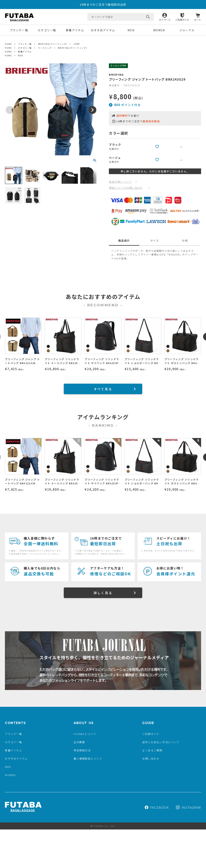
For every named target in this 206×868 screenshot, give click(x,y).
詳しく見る (103, 593)
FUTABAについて (85, 734)
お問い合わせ (151, 759)
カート (198, 19)
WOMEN (159, 30)
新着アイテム (75, 30)
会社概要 (79, 742)
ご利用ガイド (182, 19)
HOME (8, 44)
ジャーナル (187, 30)
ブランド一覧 (19, 30)
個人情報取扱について (88, 759)
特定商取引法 (82, 750)
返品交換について (120, 182)
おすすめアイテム (103, 30)
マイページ (165, 19)
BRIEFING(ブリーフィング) (53, 44)
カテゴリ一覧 (47, 30)
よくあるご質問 (152, 750)
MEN (131, 30)
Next (92, 110)
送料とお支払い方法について (161, 742)
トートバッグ (45, 48)
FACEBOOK (157, 807)
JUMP (77, 44)
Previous (10, 110)
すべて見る (103, 389)
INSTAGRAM (189, 807)
